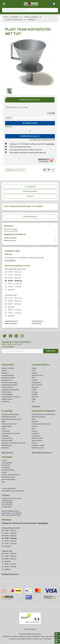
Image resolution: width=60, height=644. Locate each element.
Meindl (34, 368)
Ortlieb (34, 390)
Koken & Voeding (8, 368)
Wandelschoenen (8, 375)
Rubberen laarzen (38, 448)
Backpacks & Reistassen (10, 414)
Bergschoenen (7, 380)
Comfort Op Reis (7, 387)
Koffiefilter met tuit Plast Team (23, 99)
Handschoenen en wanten (11, 433)
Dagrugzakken (7, 426)
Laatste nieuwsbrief (9, 488)
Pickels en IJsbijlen (38, 445)
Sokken (4, 371)
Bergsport (5, 373)
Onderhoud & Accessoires (11, 397)
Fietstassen (6, 431)
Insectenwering (7, 438)
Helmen (34, 431)
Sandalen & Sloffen (8, 378)
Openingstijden (7, 463)
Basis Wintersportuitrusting (11, 419)
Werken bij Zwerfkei (8, 479)
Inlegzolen (5, 436)
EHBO (4, 429)
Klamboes (5, 448)
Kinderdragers (7, 445)
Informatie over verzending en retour (42, 140)
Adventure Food (37, 375)
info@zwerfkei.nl (38, 321)
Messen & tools (37, 438)
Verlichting (5, 402)
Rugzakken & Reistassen (10, 390)
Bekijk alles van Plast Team (15, 170)
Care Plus (35, 397)
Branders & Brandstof (9, 424)
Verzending (6, 468)
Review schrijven (30, 217)
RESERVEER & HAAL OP (30, 136)
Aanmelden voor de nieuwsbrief (13, 491)
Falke (34, 399)
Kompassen (36, 436)
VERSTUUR (51, 351)
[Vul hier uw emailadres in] (22, 351)
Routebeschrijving (8, 470)
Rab (33, 402)
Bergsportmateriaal (39, 417)
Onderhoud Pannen (10, 241)
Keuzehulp (7, 411)
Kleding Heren (7, 392)
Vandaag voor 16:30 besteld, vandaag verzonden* (32, 144)
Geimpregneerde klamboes (41, 424)
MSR (33, 378)
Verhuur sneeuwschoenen (11, 475)
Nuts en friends (37, 441)
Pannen (34, 443)
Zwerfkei (35, 394)
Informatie (7, 457)
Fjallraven (35, 387)
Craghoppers (36, 383)
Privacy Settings (30, 629)
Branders (35, 421)
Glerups (34, 373)
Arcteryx (35, 380)
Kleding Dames (7, 399)
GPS (33, 429)
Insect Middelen (7, 394)
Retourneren (6, 465)
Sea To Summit (37, 385)
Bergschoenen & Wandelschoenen (44, 414)
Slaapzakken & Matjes (9, 385)
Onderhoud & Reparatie (43, 411)
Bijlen (4, 421)
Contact (5, 460)
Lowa (34, 371)
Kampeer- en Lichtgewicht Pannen (14, 443)
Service (4, 472)
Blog (3, 482)
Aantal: (9, 118)
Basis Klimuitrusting (9, 417)
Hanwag (35, 392)
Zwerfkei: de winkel (8, 477)
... (21, 17)
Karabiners (36, 433)
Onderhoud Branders (10, 238)
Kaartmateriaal (7, 441)
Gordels (34, 426)
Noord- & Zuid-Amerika (10, 383)
